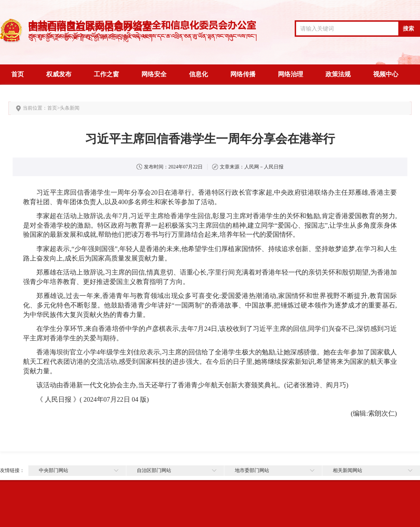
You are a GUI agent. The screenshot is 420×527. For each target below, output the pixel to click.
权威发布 (59, 74)
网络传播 (243, 74)
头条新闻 (70, 108)
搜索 (408, 29)
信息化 (198, 74)
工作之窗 (106, 74)
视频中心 (386, 74)
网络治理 (290, 74)
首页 (17, 74)
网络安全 (154, 74)
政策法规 (338, 74)
